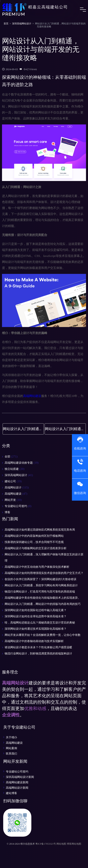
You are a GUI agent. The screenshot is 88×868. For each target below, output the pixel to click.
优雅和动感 (35, 708)
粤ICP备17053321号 (46, 844)
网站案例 (11, 748)
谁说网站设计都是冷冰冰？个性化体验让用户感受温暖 (38, 647)
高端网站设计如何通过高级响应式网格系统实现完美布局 (40, 530)
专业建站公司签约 (16, 506)
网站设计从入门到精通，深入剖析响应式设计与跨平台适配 (65, 429)
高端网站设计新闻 (17, 788)
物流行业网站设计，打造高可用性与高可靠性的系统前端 (40, 592)
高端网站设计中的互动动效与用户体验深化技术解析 (37, 567)
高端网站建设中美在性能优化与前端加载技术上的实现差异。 (43, 598)
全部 (7, 457)
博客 (7, 512)
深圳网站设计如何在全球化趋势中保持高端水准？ (36, 616)
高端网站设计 (13, 488)
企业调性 (11, 715)
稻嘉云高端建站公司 (35, 9)
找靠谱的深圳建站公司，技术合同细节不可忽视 (34, 542)
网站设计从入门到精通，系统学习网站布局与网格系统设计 (41, 585)
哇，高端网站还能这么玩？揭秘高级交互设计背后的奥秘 (40, 623)
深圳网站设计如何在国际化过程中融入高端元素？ (36, 610)
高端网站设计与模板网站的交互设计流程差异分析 (36, 548)
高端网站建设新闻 (17, 782)
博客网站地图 (74, 844)
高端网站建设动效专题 (19, 463)
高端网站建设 (32, 396)
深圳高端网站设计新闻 (20, 777)
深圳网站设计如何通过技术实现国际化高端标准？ (36, 629)
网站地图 (61, 844)
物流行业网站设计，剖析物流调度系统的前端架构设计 (38, 654)
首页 (6, 24)
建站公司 (10, 481)
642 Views (30, 69)
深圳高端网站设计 (22, 24)
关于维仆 (11, 737)
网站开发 (10, 500)
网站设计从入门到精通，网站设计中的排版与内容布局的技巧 (23, 429)
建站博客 (11, 793)
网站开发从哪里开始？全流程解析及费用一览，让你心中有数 (43, 635)
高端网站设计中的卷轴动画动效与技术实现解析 (34, 641)
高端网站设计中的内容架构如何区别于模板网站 (34, 536)
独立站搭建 (12, 469)
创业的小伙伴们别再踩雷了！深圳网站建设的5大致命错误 (40, 579)
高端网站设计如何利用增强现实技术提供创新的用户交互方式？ (44, 573)
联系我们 (11, 754)
